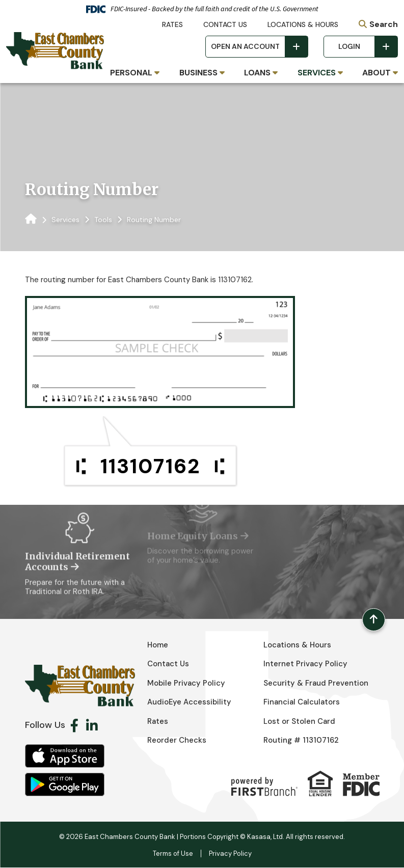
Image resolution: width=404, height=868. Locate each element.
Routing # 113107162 (301, 741)
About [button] (376, 73)
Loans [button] (257, 73)
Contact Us (225, 24)
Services (65, 220)
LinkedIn (92, 725)
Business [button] (198, 73)
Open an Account (245, 46)
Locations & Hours (303, 24)
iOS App (65, 756)
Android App (65, 784)
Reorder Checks (177, 741)
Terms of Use (173, 854)
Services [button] (317, 73)
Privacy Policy (230, 854)
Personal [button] (131, 73)
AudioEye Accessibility (190, 702)
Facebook (74, 725)
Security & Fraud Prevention (316, 683)
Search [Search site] (384, 24)
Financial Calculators (302, 702)
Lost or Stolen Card (299, 721)
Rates (172, 24)
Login (349, 46)
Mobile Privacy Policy (186, 683)
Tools (103, 220)
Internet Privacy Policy (305, 664)
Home (158, 645)
